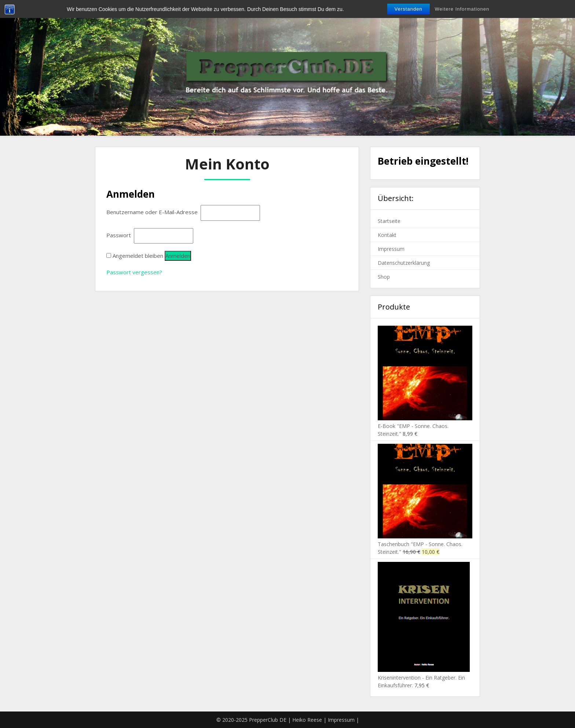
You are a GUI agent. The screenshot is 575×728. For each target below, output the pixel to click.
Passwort (119, 235)
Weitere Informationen (462, 9)
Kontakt (387, 235)
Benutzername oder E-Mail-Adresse (153, 212)
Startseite (389, 221)
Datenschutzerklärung (404, 263)
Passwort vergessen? (134, 272)
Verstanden (409, 9)
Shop (384, 277)
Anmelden (178, 256)
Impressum (391, 249)
